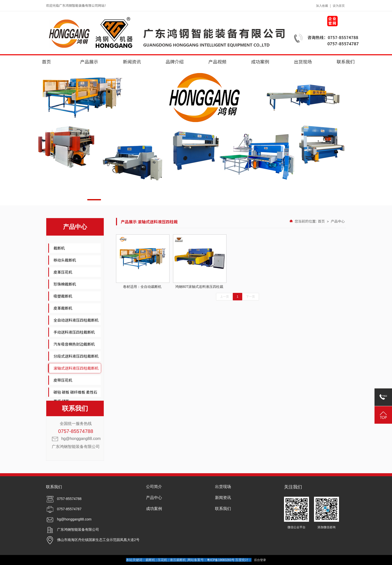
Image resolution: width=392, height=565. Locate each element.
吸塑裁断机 (63, 296)
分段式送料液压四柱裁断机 (76, 356)
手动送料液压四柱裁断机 (74, 332)
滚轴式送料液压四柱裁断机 (76, 368)
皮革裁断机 (63, 308)
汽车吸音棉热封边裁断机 (74, 344)
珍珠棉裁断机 (65, 284)
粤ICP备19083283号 (221, 560)
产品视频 (217, 62)
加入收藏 (322, 6)
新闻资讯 (132, 62)
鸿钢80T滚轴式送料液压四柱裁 (199, 261)
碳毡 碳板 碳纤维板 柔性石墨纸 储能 (75, 397)
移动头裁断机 (65, 260)
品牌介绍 (175, 62)
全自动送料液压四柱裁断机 (76, 320)
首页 (46, 62)
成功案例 (260, 62)
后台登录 (260, 560)
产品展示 (89, 62)
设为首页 (339, 6)
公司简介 (154, 487)
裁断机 (59, 248)
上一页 (224, 297)
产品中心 (338, 221)
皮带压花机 (63, 380)
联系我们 (346, 62)
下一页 (250, 297)
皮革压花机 (63, 272)
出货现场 (303, 62)
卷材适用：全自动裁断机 (142, 261)
